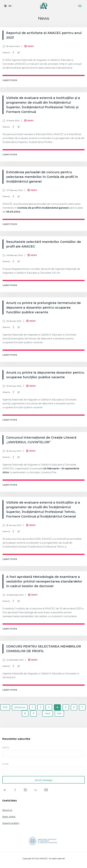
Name (6, 748)
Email (5, 764)
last (59, 713)
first (5, 707)
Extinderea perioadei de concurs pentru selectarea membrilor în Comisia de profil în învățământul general (42, 177)
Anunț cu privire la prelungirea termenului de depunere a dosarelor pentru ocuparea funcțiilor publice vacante (43, 308)
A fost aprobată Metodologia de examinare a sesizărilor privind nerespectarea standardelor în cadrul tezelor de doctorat (44, 581)
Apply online (9, 817)
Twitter (19, 53)
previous (20, 707)
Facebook (13, 53)
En (10, 6)
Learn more (10, 80)
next (48, 713)
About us (7, 810)
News (31, 46)
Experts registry (11, 823)
